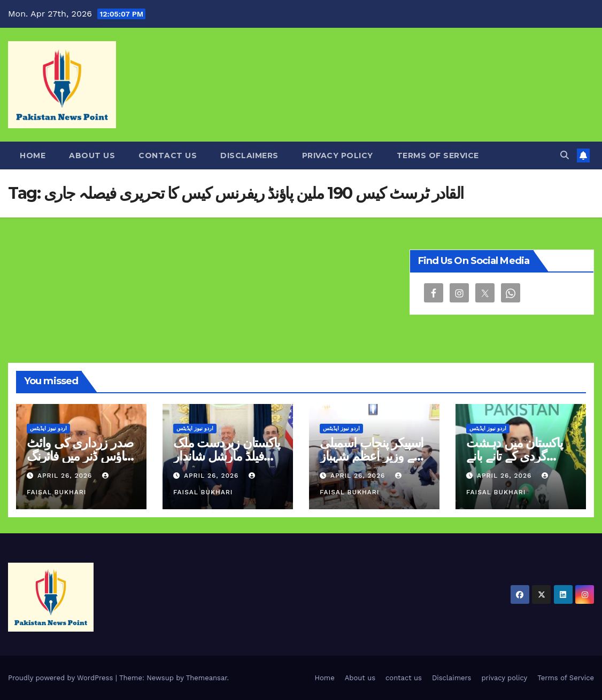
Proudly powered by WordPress (62, 678)
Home (33, 155)
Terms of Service (438, 155)
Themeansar (207, 678)
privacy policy (338, 155)
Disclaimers (249, 155)
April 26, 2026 (66, 476)
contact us (168, 155)
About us (92, 155)
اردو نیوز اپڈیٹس (48, 428)
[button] (565, 155)
